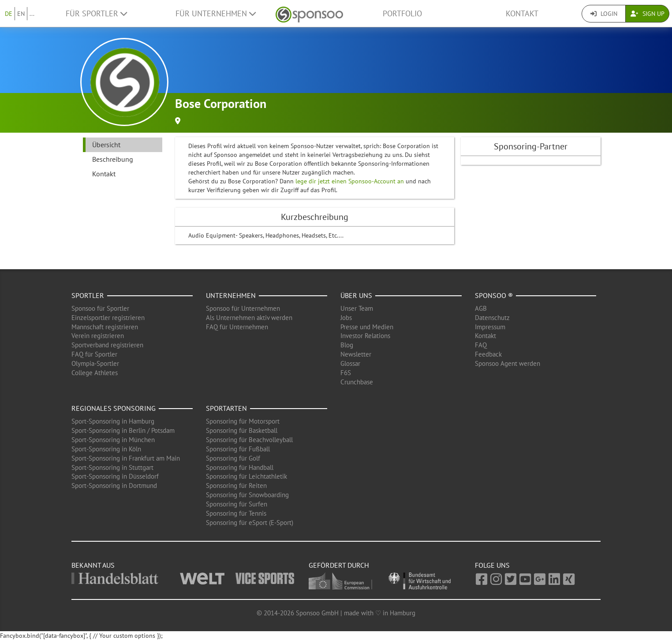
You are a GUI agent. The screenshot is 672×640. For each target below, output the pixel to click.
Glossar (350, 363)
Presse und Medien (367, 327)
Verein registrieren (98, 336)
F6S (346, 373)
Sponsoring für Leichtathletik (246, 476)
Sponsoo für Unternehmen (243, 308)
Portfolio (402, 13)
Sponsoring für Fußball (238, 449)
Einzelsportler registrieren (108, 318)
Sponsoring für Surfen (237, 504)
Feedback (488, 354)
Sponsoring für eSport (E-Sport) (250, 523)
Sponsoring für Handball (240, 467)
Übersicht (106, 145)
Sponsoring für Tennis (236, 513)
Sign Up (648, 14)
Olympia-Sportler (95, 363)
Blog (347, 345)
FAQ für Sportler (94, 354)
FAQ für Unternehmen (237, 327)
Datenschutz (492, 318)
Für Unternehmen (216, 13)
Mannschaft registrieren (105, 327)
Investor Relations (365, 336)
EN (21, 14)
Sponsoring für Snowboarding (247, 495)
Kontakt (522, 13)
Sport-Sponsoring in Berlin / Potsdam (123, 430)
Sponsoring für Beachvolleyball (249, 440)
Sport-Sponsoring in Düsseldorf (115, 476)
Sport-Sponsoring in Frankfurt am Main (126, 458)
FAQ (481, 345)
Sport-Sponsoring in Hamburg (113, 421)
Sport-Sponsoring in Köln (106, 449)
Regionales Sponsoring (114, 408)
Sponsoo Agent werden (508, 363)
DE (9, 14)
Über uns (356, 295)
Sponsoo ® (494, 295)
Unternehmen (231, 295)
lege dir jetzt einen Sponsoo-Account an (350, 181)
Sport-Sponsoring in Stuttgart (112, 467)
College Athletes (95, 373)
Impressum (490, 327)
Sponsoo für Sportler (100, 308)
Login (604, 14)
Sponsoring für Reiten (236, 486)
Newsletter (356, 354)
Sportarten (226, 408)
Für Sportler (96, 13)
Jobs (346, 318)
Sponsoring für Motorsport (243, 421)
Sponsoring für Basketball (242, 430)
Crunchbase (357, 382)
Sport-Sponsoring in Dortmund (114, 486)
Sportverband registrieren (107, 345)
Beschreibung (113, 159)
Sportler (88, 295)
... (32, 14)
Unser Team (357, 308)
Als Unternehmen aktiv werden (249, 318)
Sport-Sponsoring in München (113, 440)
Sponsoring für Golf (233, 458)
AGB (481, 308)
